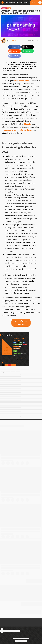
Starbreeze (24, 359)
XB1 (21, 343)
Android (20, 345)
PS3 (24, 343)
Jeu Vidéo (20, 3)
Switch (25, 345)
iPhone (16, 347)
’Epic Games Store (21, 81)
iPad (20, 347)
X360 (15, 345)
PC (18, 343)
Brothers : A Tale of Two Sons (20, 340)
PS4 (15, 343)
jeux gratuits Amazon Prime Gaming (18, 130)
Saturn (14, 365)
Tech (26, 3)
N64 (9, 365)
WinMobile (17, 348)
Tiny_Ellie (13, 41)
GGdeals (27, 124)
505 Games (21, 357)
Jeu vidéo (4, 8)
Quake (4, 363)
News (9, 8)
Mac (6, 365)
